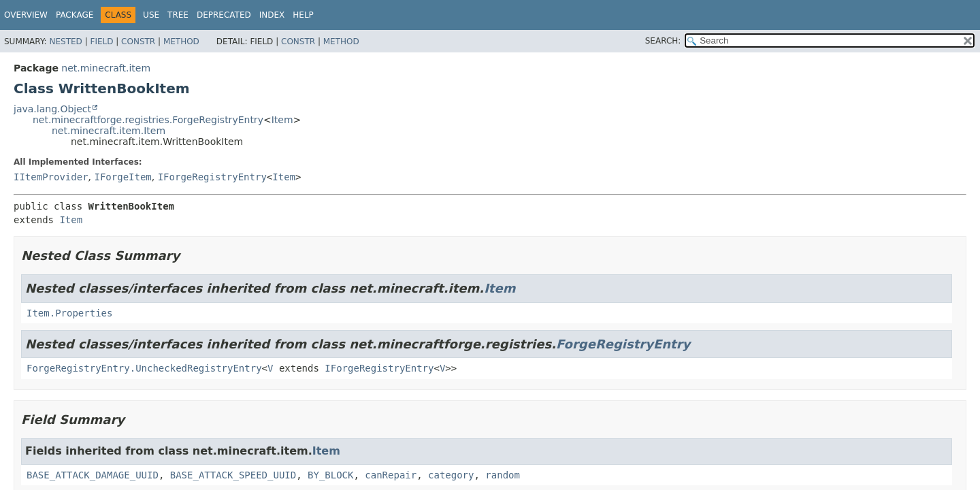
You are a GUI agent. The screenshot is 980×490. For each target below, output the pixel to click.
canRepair (391, 475)
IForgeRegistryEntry (212, 177)
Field (101, 42)
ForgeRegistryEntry (623, 344)
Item (282, 120)
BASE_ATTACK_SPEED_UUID (233, 475)
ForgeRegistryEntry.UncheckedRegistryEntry (144, 368)
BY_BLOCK (330, 475)
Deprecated (224, 15)
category (451, 475)
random (503, 475)
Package (75, 15)
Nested (65, 42)
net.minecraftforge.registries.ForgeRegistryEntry (148, 120)
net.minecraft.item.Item (109, 131)
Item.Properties (69, 313)
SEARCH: (663, 41)
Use (151, 15)
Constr (138, 42)
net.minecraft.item (106, 68)
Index (272, 15)
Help (303, 15)
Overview (26, 15)
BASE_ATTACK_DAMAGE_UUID (93, 475)
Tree (178, 15)
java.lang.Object (52, 109)
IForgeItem (122, 177)
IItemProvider (51, 177)
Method (181, 42)
